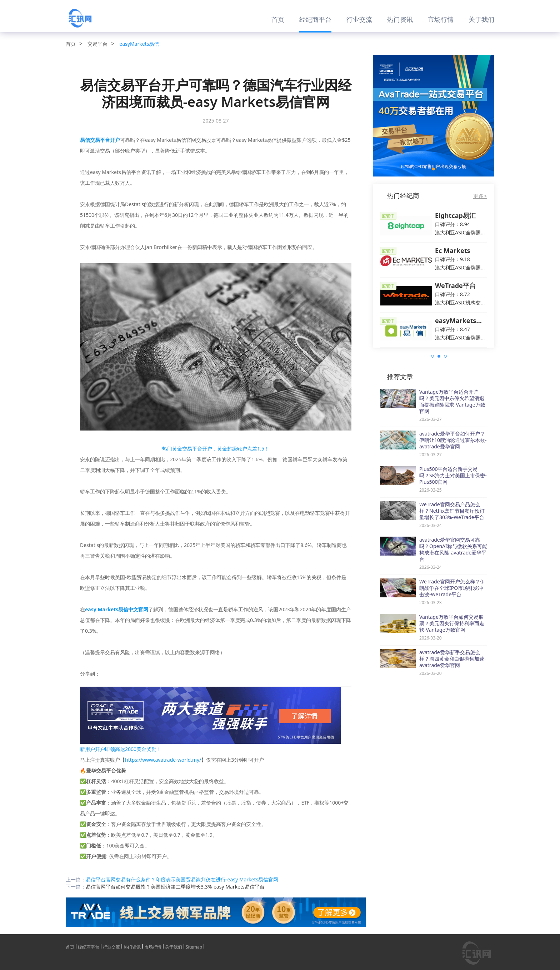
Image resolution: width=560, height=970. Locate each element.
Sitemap (194, 946)
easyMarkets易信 (139, 44)
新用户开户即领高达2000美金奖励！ (121, 749)
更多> (480, 196)
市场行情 (441, 19)
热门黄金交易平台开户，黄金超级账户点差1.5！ (216, 449)
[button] (434, 169)
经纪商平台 (315, 19)
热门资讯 (400, 19)
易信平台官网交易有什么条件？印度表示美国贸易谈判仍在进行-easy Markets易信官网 (182, 879)
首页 (278, 19)
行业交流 (359, 19)
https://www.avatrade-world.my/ (163, 760)
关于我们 (481, 19)
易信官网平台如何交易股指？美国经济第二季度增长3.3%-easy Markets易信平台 (175, 887)
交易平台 (97, 44)
